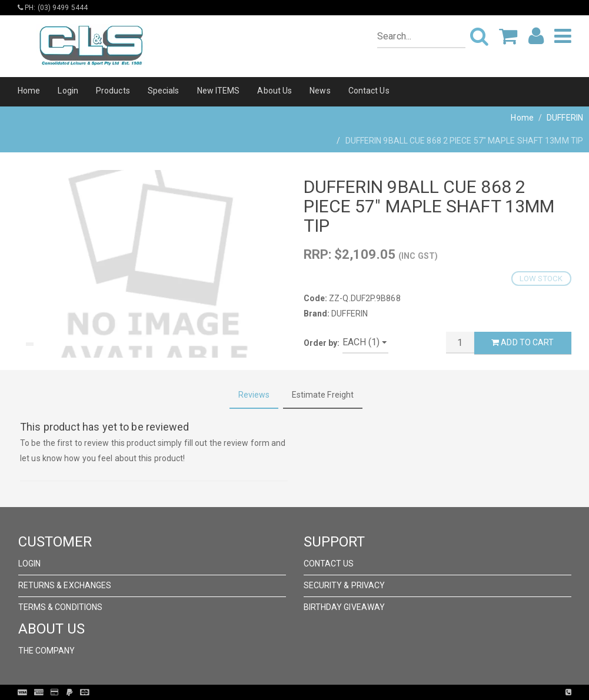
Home (29, 91)
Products (113, 91)
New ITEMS (219, 91)
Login (68, 91)
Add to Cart (523, 342)
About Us (274, 91)
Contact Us (369, 91)
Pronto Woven (319, 692)
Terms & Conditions (61, 607)
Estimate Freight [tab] (323, 395)
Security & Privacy (345, 585)
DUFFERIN (565, 118)
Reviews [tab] (254, 395)
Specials (164, 91)
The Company (47, 651)
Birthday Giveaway (345, 607)
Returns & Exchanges (65, 585)
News (320, 91)
